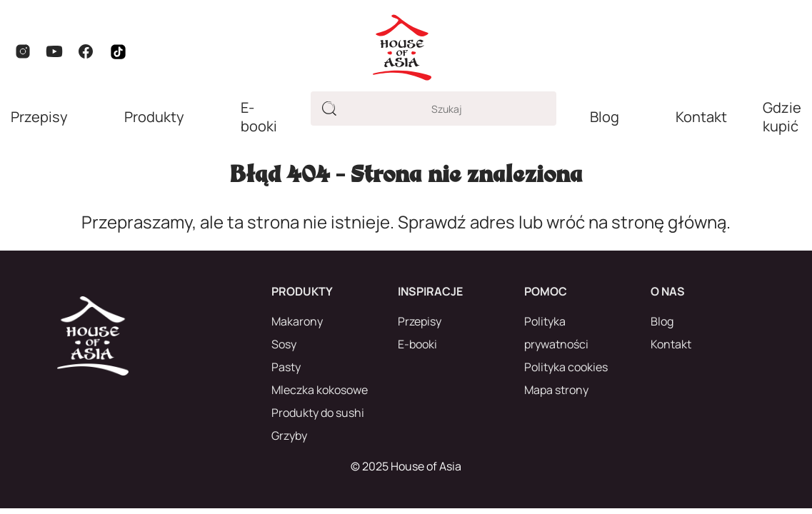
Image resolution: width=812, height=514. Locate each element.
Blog (605, 117)
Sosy (284, 344)
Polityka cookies (566, 367)
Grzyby (289, 435)
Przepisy (39, 117)
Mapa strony (556, 390)
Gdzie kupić (782, 117)
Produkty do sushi (318, 413)
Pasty (286, 367)
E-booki (259, 117)
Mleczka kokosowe (320, 390)
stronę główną (669, 222)
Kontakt (701, 117)
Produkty (154, 117)
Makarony (297, 321)
